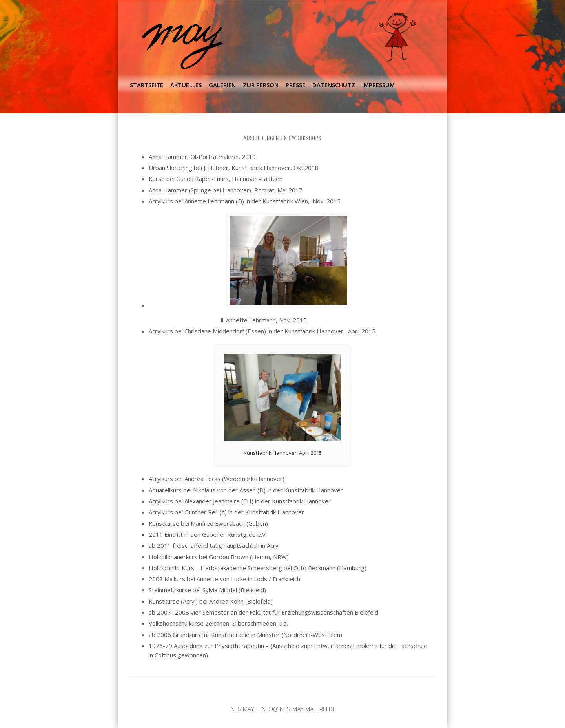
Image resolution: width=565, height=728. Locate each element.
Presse (295, 85)
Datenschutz (334, 85)
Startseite (147, 85)
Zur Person (261, 85)
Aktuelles (186, 85)
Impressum (378, 85)
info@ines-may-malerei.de (298, 709)
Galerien (222, 85)
